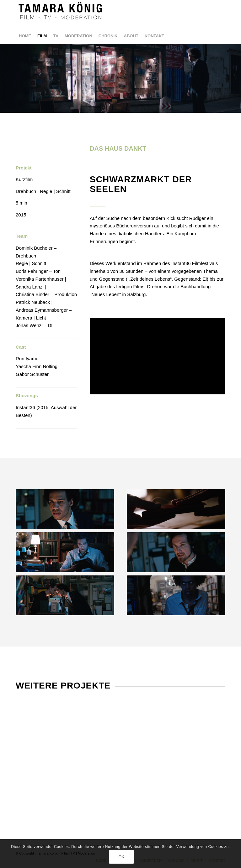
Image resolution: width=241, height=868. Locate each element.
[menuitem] (25, 36)
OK (122, 857)
